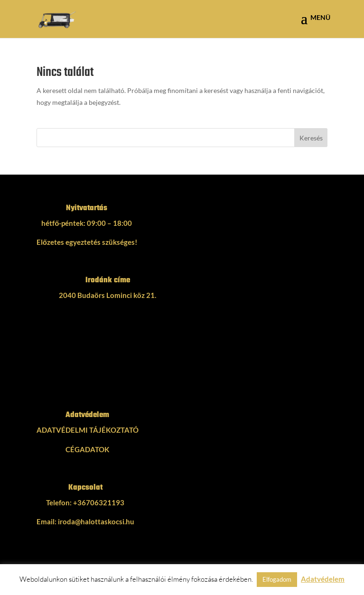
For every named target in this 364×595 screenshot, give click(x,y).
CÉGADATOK (87, 449)
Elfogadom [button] (277, 579)
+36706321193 (99, 502)
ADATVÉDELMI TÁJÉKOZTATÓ (88, 430)
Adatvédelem (323, 579)
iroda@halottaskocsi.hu (96, 521)
